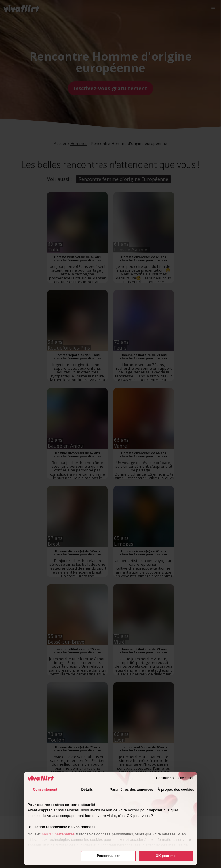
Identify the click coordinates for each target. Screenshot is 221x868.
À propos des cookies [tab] (176, 790)
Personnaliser (108, 856)
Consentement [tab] (45, 790)
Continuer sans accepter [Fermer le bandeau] (175, 778)
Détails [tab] (87, 790)
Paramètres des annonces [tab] (131, 790)
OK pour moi (166, 856)
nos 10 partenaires (58, 834)
